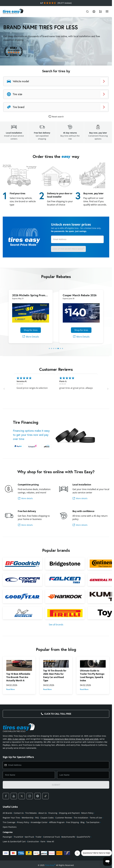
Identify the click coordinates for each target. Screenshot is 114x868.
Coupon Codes (47, 818)
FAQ (37, 818)
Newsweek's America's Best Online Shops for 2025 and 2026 (71, 739)
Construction (33, 841)
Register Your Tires (11, 818)
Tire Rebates (31, 813)
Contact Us (19, 813)
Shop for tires (31, 330)
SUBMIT (56, 785)
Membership (28, 818)
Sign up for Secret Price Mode (68, 249)
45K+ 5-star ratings (16, 739)
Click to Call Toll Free (58, 714)
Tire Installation (81, 818)
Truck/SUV (18, 837)
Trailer (39, 837)
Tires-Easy (50, 865)
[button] (4, 389)
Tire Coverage (9, 822)
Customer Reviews (64, 818)
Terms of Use (96, 818)
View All (50, 841)
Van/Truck (29, 837)
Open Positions (10, 827)
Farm (43, 841)
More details (25, 498)
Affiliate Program (57, 822)
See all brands (56, 625)
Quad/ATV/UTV (83, 837)
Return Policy (87, 813)
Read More (11, 689)
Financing (53, 813)
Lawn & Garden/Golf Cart (14, 841)
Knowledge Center (39, 822)
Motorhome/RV (68, 837)
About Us (43, 813)
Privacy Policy (23, 822)
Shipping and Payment (69, 813)
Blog (82, 822)
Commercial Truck (51, 837)
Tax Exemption (93, 822)
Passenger (7, 837)
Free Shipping (73, 822)
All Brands (7, 813)
